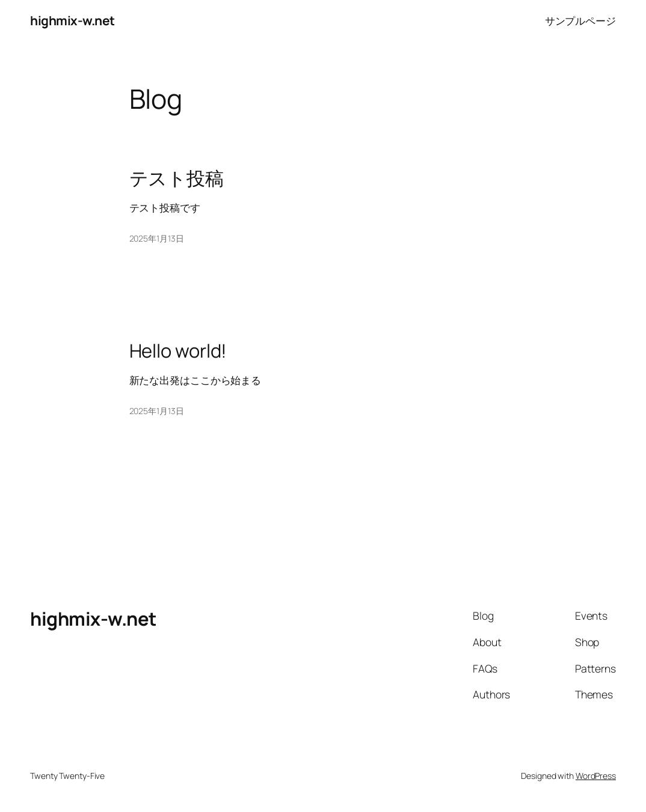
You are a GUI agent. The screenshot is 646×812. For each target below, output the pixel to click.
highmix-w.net (72, 20)
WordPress (596, 776)
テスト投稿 (177, 178)
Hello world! (178, 351)
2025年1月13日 (157, 238)
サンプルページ (580, 20)
